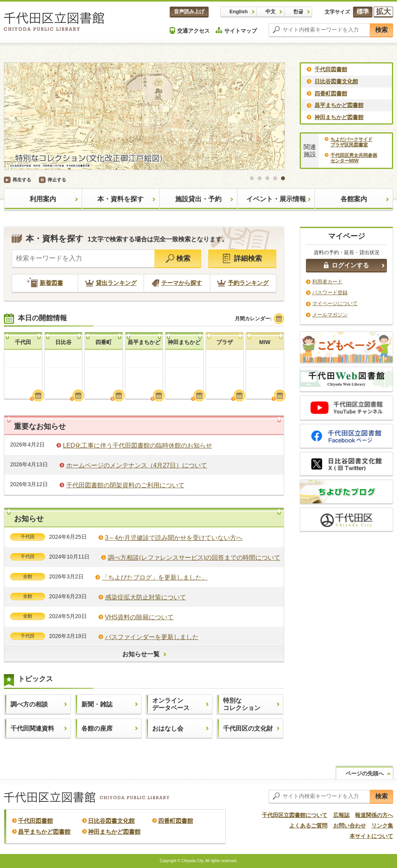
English (239, 11)
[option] (144, 116)
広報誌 (341, 815)
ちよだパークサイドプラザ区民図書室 (351, 142)
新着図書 (45, 283)
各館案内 (354, 199)
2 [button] (260, 178)
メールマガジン (330, 315)
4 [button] (275, 178)
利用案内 (43, 199)
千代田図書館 (331, 69)
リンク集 (382, 826)
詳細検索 (242, 258)
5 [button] (283, 178)
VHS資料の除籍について (140, 617)
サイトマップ (236, 31)
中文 (271, 11)
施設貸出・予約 (198, 199)
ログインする (346, 265)
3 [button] (267, 178)
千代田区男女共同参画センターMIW (354, 158)
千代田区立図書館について (295, 815)
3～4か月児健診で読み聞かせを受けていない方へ (174, 538)
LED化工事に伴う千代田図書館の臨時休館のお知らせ (138, 445)
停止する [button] (57, 180)
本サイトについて (371, 836)
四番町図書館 (331, 93)
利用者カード (327, 282)
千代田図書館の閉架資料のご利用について (125, 485)
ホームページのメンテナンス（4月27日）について (137, 465)
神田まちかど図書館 (339, 117)
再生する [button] (22, 180)
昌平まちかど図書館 (339, 105)
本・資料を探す (120, 199)
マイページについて (335, 303)
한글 (298, 11)
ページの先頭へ (365, 773)
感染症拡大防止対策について (146, 597)
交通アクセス (190, 31)
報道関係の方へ (374, 815)
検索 (381, 30)
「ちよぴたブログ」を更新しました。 (155, 577)
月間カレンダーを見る (38, 395)
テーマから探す (177, 283)
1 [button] (252, 178)
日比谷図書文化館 (336, 81)
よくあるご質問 (308, 826)
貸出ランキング (111, 283)
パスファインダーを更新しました (152, 637)
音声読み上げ (189, 11)
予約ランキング (243, 283)
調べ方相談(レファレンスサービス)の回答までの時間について (194, 558)
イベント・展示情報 (276, 199)
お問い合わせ (350, 826)
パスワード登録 (330, 293)
